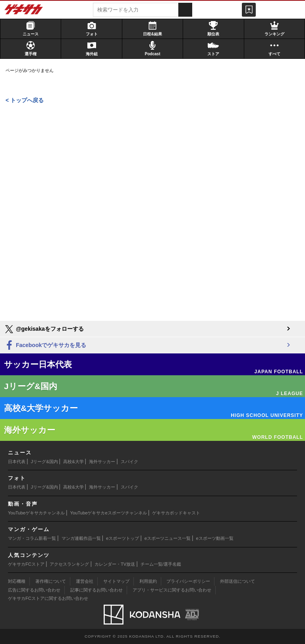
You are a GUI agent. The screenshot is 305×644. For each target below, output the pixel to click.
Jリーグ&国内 (44, 462)
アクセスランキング (69, 564)
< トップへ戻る (25, 100)
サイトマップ (116, 581)
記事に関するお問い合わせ (97, 590)
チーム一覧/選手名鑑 (161, 564)
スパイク (129, 462)
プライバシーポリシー (188, 581)
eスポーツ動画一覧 (215, 538)
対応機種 (17, 581)
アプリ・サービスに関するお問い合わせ (172, 590)
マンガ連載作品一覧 (81, 538)
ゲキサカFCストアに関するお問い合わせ (48, 598)
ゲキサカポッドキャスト (176, 513)
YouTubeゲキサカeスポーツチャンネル (109, 513)
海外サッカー (102, 462)
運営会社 (85, 581)
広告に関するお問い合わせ (34, 590)
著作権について (51, 581)
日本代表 (17, 462)
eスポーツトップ (123, 538)
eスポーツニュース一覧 (168, 538)
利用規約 (148, 581)
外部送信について (237, 581)
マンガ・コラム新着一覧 (32, 538)
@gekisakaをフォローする (44, 329)
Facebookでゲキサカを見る (45, 346)
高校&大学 (73, 462)
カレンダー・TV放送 (115, 564)
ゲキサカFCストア (26, 564)
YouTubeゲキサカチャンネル (36, 513)
